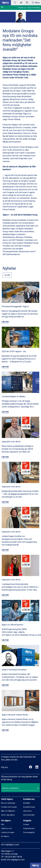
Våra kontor (27, 811)
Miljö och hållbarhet (8, 811)
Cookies (26, 824)
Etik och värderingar (8, 803)
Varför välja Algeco (8, 815)
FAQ (3, 824)
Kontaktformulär (29, 807)
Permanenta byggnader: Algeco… (16, 306)
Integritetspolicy (29, 828)
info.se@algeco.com (10, 845)
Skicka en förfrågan (34, 8)
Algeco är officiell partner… (13, 625)
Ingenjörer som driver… (12, 442)
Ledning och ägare (8, 832)
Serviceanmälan (29, 815)
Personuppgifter (29, 832)
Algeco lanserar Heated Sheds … (16, 715)
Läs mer (5, 322)
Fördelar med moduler (9, 807)
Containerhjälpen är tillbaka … (14, 396)
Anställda (27, 803)
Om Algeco (5, 836)
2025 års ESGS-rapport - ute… (14, 351)
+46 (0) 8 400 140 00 (13, 857)
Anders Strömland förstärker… (15, 670)
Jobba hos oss (7, 828)
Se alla (7, 275)
